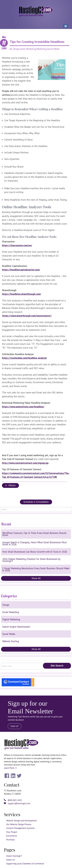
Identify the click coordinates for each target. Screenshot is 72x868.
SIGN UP (15, 726)
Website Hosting (11, 641)
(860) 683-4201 (13, 800)
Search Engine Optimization (16, 627)
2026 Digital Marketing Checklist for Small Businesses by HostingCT (31, 560)
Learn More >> (10, 768)
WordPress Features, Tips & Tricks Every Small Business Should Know (34, 534)
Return (10, 485)
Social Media (9, 634)
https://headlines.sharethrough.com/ (22, 294)
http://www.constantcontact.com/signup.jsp (25, 463)
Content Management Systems (20, 828)
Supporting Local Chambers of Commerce (25, 864)
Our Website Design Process (19, 824)
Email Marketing (11, 612)
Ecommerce (12, 836)
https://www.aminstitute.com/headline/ (23, 407)
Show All (36, 578)
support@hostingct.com (17, 803)
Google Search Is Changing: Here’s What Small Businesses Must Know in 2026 (35, 543)
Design (6, 605)
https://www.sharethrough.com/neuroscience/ (27, 316)
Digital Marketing (11, 619)
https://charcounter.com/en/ (17, 245)
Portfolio (10, 840)
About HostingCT (14, 856)
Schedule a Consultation (36, 502)
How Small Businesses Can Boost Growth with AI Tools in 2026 (35, 552)
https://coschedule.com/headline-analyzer (24, 358)
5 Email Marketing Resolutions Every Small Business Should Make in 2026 (36, 569)
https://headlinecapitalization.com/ (21, 270)
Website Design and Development (22, 821)
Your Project (12, 832)
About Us (11, 860)
